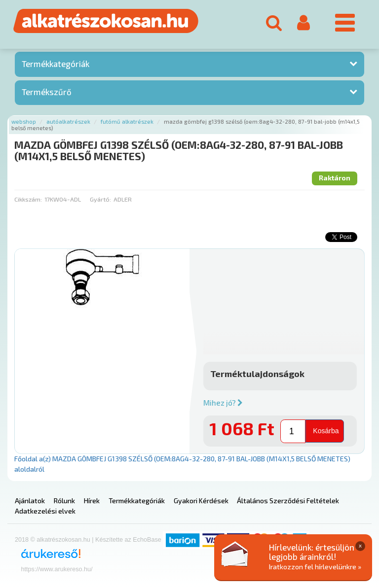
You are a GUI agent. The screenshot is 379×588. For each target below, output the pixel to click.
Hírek (92, 501)
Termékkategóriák (56, 64)
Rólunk (64, 501)
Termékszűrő (47, 92)
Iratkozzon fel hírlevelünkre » (315, 567)
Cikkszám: (28, 199)
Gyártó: (100, 199)
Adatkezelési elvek (45, 511)
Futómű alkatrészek (127, 121)
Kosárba (326, 431)
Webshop (24, 121)
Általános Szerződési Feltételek (288, 501)
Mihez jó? (223, 403)
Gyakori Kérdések (201, 501)
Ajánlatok (30, 501)
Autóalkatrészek (68, 121)
